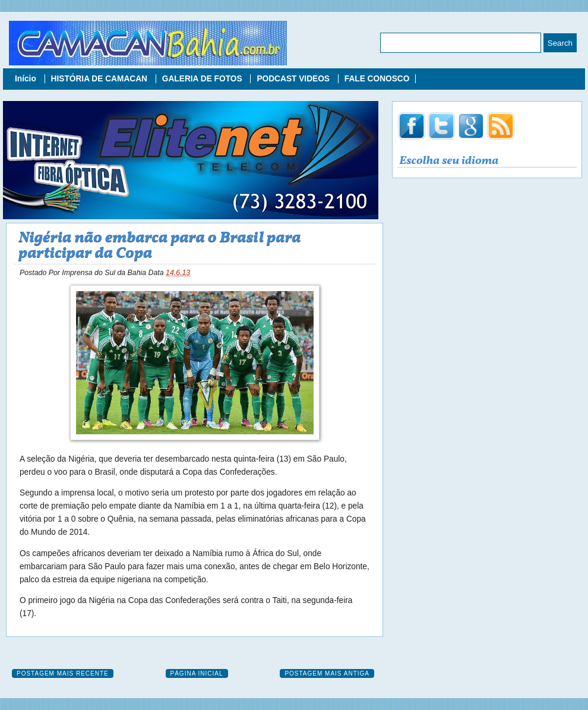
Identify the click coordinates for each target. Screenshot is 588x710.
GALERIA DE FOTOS (203, 79)
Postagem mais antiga (327, 673)
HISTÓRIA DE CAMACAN (100, 79)
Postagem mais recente (63, 673)
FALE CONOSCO (377, 79)
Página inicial (197, 673)
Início (27, 79)
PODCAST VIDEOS (294, 79)
